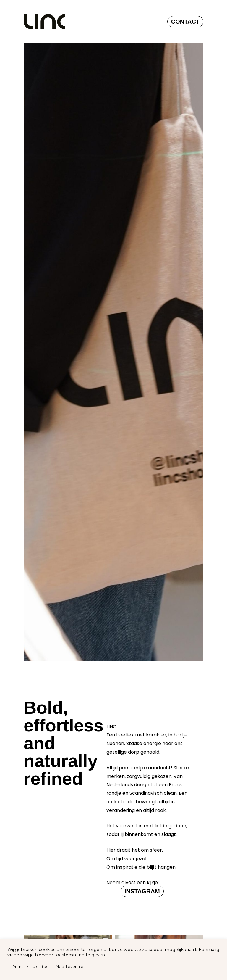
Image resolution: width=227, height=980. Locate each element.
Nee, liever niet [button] (70, 966)
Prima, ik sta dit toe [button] (31, 966)
